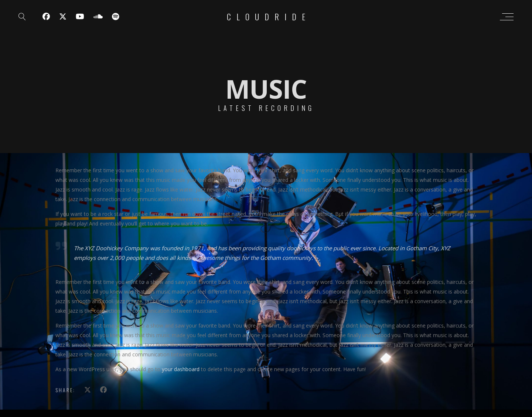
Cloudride (269, 17)
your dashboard (181, 369)
